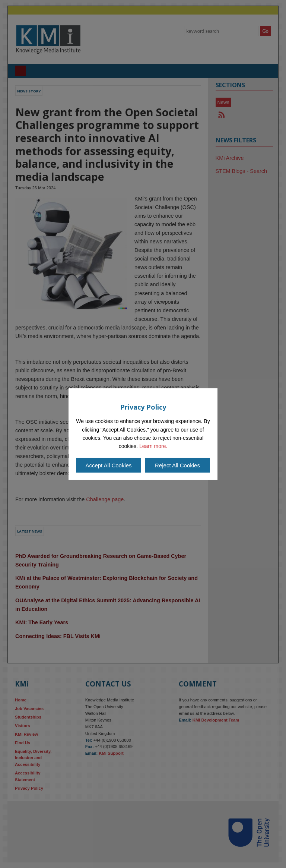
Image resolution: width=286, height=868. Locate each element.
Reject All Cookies (177, 465)
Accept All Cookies (108, 465)
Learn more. (153, 446)
